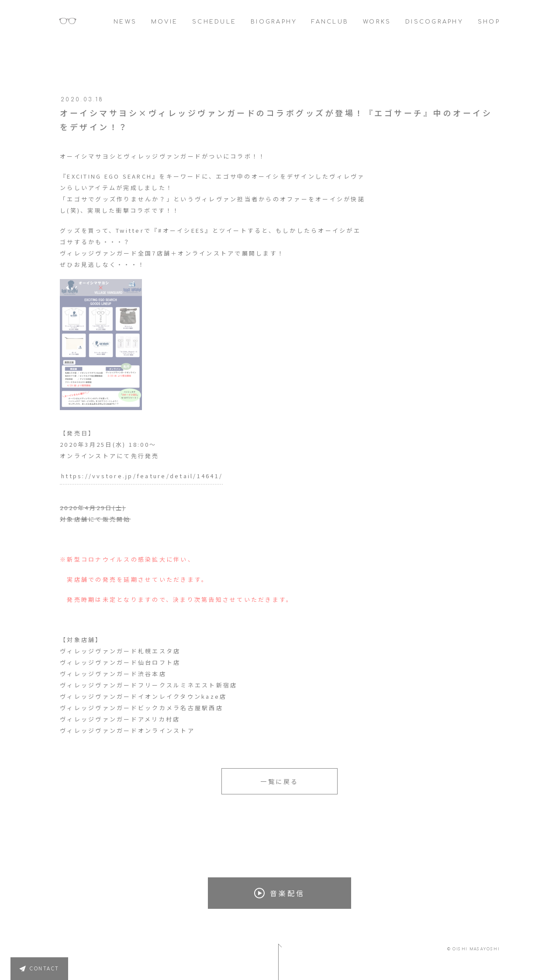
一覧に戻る (279, 781)
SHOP (489, 22)
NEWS (125, 22)
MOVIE (164, 22)
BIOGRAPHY (274, 22)
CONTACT (45, 969)
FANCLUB (330, 22)
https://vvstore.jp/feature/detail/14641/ (142, 476)
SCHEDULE (214, 22)
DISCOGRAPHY (434, 22)
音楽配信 (279, 893)
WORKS (377, 22)
